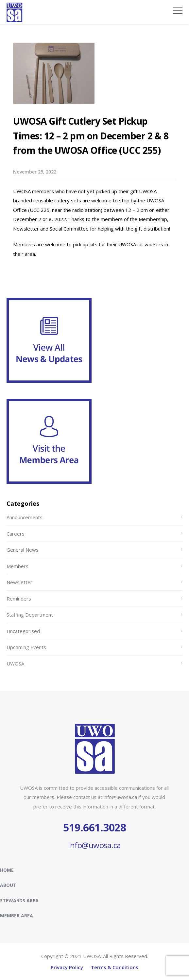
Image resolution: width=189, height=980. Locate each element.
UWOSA (15, 664)
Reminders (19, 599)
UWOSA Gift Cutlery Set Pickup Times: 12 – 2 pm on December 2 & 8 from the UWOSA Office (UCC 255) (91, 136)
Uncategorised (23, 631)
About (8, 885)
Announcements (25, 517)
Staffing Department (30, 615)
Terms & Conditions (115, 967)
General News (23, 550)
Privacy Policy (67, 967)
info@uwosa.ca (94, 845)
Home (7, 870)
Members (17, 566)
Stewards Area (19, 900)
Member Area (17, 916)
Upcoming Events (26, 647)
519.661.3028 (94, 827)
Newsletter (19, 582)
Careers (16, 534)
